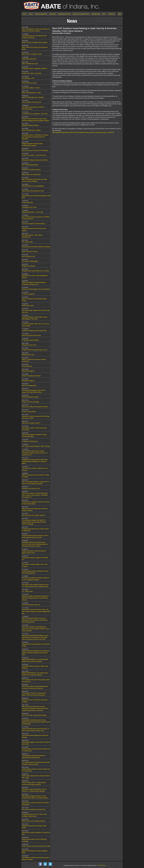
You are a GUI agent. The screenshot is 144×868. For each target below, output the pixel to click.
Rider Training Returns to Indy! (31, 93)
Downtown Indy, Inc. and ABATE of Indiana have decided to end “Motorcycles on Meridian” (35, 137)
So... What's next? (27, 591)
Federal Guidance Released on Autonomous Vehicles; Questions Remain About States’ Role (36, 653)
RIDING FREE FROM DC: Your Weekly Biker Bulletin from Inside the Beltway (35, 660)
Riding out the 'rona (28, 355)
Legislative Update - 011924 (31, 88)
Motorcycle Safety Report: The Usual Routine (36, 289)
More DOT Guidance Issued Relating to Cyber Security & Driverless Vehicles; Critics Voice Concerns (36, 629)
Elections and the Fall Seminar (31, 335)
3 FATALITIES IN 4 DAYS (29, 83)
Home (25, 14)
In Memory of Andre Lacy (30, 441)
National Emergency (28, 371)
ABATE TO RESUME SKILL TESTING (33, 97)
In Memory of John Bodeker (31, 340)
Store (104, 14)
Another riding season (29, 411)
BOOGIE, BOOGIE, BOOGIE (30, 397)
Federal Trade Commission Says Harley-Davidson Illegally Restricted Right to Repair (36, 120)
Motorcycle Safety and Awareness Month (35, 160)
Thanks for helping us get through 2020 (34, 330)
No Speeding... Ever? (28, 78)
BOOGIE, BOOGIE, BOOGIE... (31, 125)
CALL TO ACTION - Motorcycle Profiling (34, 715)
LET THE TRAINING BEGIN (30, 165)
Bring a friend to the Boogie (31, 402)
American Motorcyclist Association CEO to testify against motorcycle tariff (35, 536)
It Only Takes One (28, 202)
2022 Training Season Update (31, 130)
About (31, 14)
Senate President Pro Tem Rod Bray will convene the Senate (34, 37)
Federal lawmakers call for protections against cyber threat (34, 552)
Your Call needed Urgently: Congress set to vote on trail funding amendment (35, 483)
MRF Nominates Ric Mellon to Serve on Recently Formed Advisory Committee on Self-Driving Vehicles (35, 620)
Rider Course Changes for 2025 (32, 54)
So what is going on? (28, 294)
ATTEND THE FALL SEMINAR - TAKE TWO (35, 114)
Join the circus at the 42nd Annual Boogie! (35, 150)
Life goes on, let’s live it (29, 345)
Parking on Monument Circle (31, 488)
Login (120, 14)
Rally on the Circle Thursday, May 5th (34, 821)
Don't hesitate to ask (28, 256)
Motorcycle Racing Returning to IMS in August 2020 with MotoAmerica (34, 391)
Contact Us (111, 14)
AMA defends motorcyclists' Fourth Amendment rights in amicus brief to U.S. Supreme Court (35, 453)
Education (53, 14)
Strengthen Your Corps (29, 207)
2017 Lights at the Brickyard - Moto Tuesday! (36, 446)
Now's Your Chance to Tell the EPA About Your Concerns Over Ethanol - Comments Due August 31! (35, 495)
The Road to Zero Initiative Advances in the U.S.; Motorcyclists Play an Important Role (35, 585)
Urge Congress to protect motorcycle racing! (36, 846)
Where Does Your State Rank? (31, 174)
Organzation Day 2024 (29, 59)
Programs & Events (64, 14)
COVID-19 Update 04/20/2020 (31, 376)
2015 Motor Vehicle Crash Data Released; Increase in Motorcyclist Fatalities (35, 687)
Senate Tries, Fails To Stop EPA (32, 73)
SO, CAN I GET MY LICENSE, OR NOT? (34, 515)
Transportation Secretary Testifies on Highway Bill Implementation (34, 757)
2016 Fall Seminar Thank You (31, 605)
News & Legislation (41, 14)
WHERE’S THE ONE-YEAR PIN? (31, 170)
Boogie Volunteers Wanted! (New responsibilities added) (32, 145)
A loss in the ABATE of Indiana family (33, 224)
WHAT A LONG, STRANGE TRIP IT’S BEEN (35, 42)
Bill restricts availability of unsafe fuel (34, 809)
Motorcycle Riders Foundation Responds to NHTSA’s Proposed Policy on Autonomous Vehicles (35, 598)
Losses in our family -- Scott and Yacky (34, 155)
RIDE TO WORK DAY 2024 (30, 64)
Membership (96, 14)
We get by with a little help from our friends (35, 271)
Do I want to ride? (27, 242)
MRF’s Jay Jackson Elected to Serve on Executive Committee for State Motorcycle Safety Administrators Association (35, 708)
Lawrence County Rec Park (81, 14)
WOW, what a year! (28, 305)
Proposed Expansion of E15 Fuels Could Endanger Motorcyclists (34, 815)
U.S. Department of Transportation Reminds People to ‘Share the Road (36, 763)
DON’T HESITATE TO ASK (30, 252)
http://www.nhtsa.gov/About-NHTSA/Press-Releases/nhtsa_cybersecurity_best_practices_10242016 (83, 132)
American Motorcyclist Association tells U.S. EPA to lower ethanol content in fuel (36, 730)
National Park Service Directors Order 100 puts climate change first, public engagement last (36, 611)
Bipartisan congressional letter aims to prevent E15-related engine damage (34, 790)
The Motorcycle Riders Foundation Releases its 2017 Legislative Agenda (36, 579)
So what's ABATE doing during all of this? (35, 350)
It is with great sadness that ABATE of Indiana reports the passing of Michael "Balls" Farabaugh (34, 522)
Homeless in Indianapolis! (30, 261)
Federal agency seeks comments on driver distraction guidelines (35, 572)
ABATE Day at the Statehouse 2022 (33, 191)
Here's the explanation (29, 385)
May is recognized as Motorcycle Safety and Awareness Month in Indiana (36, 30)
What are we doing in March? (31, 423)
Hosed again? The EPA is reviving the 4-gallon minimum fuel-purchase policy (34, 694)
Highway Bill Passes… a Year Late (32, 212)
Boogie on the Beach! (29, 266)
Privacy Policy (102, 865)
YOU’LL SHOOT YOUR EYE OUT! (32, 102)
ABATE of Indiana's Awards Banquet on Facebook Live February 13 (34, 283)
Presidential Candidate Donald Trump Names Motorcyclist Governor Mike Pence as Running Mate (36, 722)
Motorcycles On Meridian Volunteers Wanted (36, 247)
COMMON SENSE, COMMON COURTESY (35, 68)
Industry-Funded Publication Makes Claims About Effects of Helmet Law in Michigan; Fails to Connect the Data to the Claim (35, 637)
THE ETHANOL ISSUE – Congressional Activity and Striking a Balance (34, 783)
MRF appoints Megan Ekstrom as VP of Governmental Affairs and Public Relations (35, 797)
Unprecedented (27, 366)
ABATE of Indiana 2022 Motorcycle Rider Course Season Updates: (35, 180)
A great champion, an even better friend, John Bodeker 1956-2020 (35, 318)
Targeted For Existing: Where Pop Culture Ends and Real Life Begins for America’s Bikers (35, 461)
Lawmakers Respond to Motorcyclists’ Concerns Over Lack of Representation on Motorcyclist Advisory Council (35, 544)
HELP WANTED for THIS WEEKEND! (33, 186)
